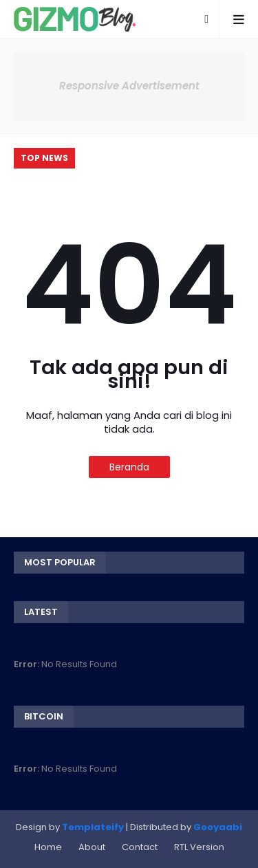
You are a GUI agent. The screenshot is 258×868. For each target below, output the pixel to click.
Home (48, 847)
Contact (140, 847)
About (92, 847)
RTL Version (199, 847)
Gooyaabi (218, 827)
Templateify (93, 827)
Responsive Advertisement (129, 86)
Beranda (129, 467)
